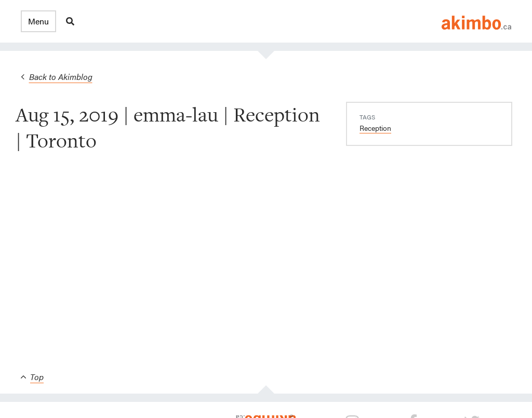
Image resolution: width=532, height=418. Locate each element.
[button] (38, 21)
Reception (375, 128)
